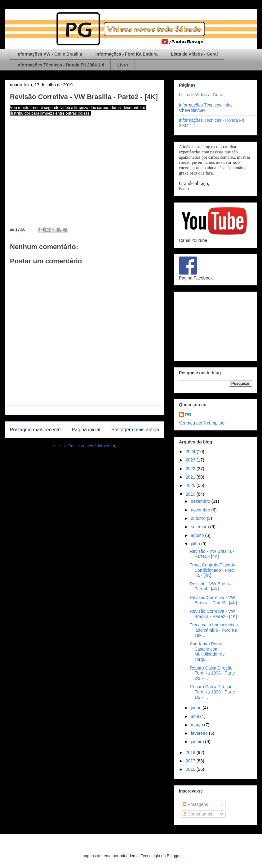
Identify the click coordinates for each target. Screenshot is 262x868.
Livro (122, 65)
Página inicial (86, 430)
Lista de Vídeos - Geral (194, 54)
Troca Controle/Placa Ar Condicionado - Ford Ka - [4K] (213, 570)
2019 (191, 494)
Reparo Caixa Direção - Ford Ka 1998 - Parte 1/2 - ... (212, 692)
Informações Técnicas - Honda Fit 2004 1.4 (60, 65)
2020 (191, 485)
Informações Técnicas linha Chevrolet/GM (205, 108)
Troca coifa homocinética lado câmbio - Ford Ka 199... (214, 630)
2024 (191, 452)
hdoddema (129, 856)
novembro (201, 510)
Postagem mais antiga (135, 430)
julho (196, 544)
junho (197, 708)
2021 (191, 477)
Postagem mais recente (35, 430)
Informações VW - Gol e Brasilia (49, 54)
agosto (198, 535)
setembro (200, 527)
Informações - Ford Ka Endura (127, 54)
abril (195, 716)
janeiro (198, 742)
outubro (199, 518)
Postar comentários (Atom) (92, 446)
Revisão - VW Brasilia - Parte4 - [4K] (212, 586)
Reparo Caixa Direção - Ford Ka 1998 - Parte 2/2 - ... (212, 673)
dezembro (201, 501)
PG (188, 415)
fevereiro (200, 733)
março (197, 725)
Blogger (174, 856)
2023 (191, 460)
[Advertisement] (215, 325)
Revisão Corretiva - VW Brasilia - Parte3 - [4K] (213, 600)
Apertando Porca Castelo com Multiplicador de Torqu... (207, 652)
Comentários (197, 814)
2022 (191, 469)
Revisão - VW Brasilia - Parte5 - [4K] (212, 554)
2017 (191, 761)
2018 (191, 752)
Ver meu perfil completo (202, 423)
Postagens (195, 804)
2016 (191, 769)
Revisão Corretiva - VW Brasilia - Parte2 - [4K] (213, 614)
